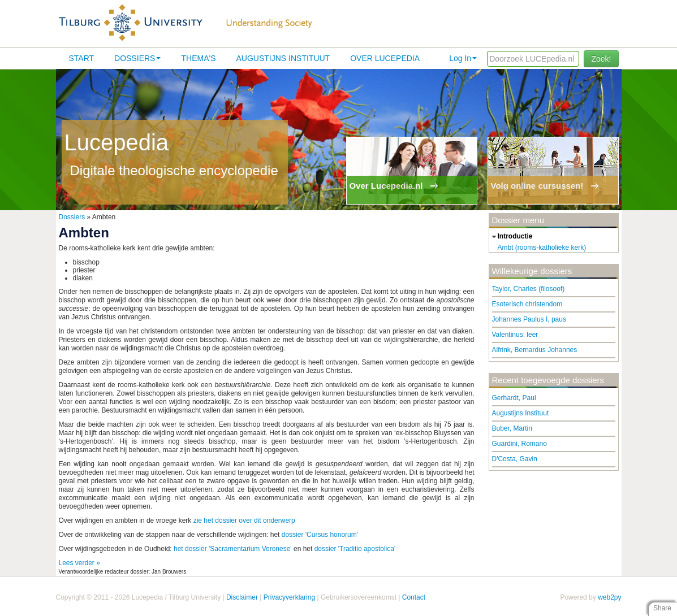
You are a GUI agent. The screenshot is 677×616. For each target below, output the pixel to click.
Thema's (198, 58)
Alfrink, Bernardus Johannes (535, 350)
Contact (414, 597)
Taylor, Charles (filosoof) (529, 289)
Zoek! (601, 59)
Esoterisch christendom (527, 304)
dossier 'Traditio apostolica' (355, 549)
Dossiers (137, 58)
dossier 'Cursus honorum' (320, 535)
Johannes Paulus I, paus (529, 319)
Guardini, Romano (519, 444)
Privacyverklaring (289, 597)
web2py (609, 597)
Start (82, 58)
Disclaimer (242, 597)
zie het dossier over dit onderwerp (244, 520)
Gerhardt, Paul (514, 398)
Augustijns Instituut (283, 58)
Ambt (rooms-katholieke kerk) (542, 248)
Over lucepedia (385, 58)
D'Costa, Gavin (515, 459)
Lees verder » (79, 563)
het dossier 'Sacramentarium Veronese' (233, 549)
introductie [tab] (511, 237)
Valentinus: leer (515, 335)
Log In (463, 58)
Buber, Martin (512, 428)
